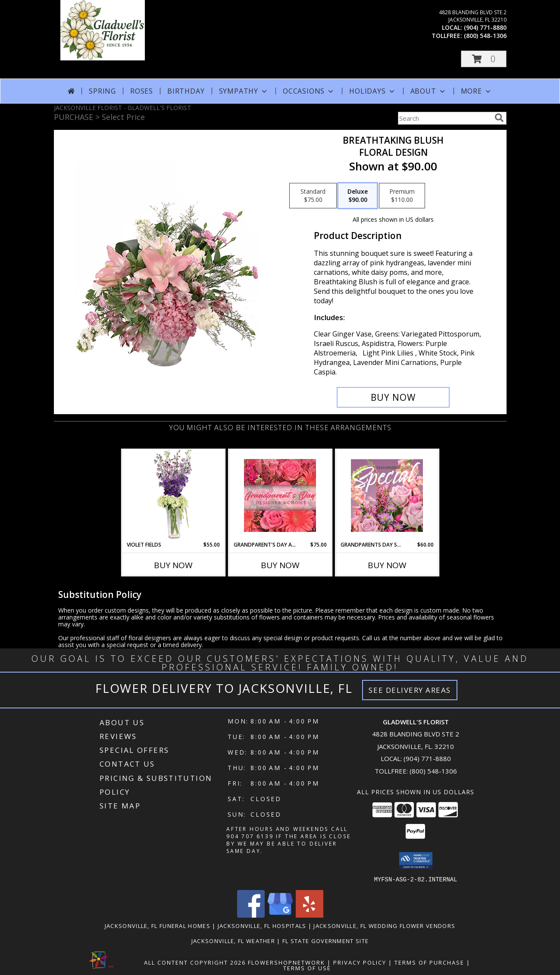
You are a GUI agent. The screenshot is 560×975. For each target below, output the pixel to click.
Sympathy (244, 91)
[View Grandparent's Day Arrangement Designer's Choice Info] (280, 495)
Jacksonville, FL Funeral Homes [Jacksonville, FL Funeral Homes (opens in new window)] (158, 925)
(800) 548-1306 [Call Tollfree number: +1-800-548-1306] (433, 771)
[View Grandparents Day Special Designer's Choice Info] (387, 495)
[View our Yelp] (310, 915)
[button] (484, 59)
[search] (499, 118)
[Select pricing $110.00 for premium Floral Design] (402, 196)
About (429, 91)
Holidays (372, 91)
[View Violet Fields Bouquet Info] (173, 495)
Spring (102, 91)
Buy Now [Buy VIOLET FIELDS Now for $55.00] (173, 565)
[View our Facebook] (251, 915)
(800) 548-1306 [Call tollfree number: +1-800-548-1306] (485, 36)
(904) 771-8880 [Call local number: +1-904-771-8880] (485, 27)
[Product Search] (444, 118)
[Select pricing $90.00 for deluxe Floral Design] (358, 196)
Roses (142, 91)
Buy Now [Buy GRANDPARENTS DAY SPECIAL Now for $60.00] (387, 565)
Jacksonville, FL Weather (233, 940)
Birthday (186, 91)
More (477, 91)
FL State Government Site (325, 940)
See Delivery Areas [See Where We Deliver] (410, 690)
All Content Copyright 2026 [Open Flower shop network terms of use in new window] (195, 962)
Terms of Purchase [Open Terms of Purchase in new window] (429, 962)
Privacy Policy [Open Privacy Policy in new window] (360, 962)
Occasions (309, 91)
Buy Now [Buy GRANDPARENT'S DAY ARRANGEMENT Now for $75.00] (280, 565)
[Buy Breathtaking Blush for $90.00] (393, 397)
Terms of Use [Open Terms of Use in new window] (307, 968)
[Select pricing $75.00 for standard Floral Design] (313, 196)
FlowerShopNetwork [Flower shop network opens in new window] (286, 962)
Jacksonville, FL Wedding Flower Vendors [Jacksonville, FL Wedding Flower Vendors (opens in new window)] (384, 925)
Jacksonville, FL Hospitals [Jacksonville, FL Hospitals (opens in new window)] (262, 925)
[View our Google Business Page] (280, 915)
